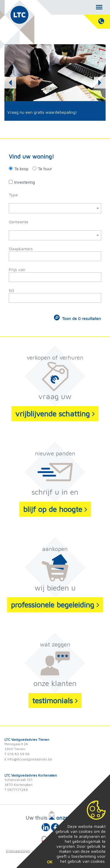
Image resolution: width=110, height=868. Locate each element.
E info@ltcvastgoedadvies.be (28, 759)
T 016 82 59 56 (17, 754)
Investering (24, 182)
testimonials (55, 700)
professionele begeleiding (55, 605)
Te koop (21, 169)
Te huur (45, 169)
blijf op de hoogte (55, 509)
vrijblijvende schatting (55, 413)
